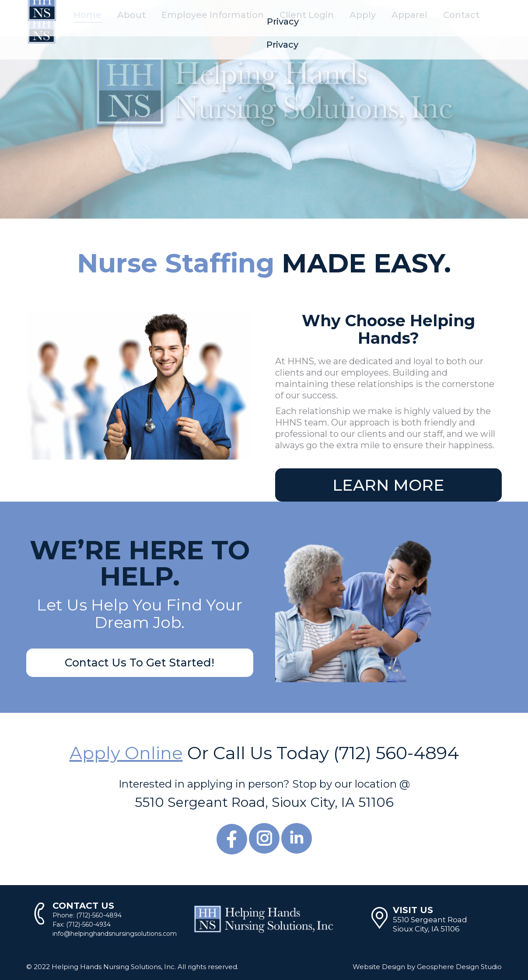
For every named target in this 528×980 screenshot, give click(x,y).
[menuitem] (87, 15)
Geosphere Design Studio (459, 967)
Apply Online (126, 753)
